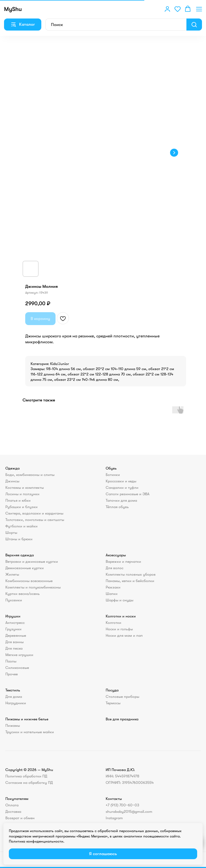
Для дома (14, 696)
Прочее (12, 674)
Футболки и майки (21, 526)
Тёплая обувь (117, 507)
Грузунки (13, 629)
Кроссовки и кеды (121, 481)
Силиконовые (17, 668)
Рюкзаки (113, 587)
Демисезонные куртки (25, 568)
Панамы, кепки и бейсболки (130, 581)
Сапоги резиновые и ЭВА (128, 494)
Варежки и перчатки (123, 561)
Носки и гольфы (119, 629)
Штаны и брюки (19, 539)
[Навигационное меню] (199, 9)
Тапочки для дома (121, 500)
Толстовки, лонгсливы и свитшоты (35, 520)
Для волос (115, 568)
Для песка (14, 648)
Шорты (11, 532)
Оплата (12, 805)
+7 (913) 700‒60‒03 (122, 805)
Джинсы (12, 481)
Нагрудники (16, 703)
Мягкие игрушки (19, 655)
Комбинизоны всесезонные (29, 581)
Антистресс (15, 623)
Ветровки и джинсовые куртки (32, 561)
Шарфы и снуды (119, 600)
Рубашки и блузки (21, 507)
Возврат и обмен (20, 818)
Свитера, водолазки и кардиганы (34, 513)
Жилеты (12, 574)
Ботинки (113, 475)
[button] (167, 9)
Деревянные (16, 635)
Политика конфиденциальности (36, 841)
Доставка (13, 811)
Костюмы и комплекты (25, 487)
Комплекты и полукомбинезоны (33, 587)
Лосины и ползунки (22, 494)
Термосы (113, 703)
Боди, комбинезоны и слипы (30, 475)
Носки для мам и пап (124, 635)
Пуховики (14, 600)
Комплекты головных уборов (131, 574)
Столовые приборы (122, 696)
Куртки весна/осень (23, 594)
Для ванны (14, 642)
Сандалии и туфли (122, 487)
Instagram (114, 818)
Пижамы (13, 725)
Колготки (113, 623)
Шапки (112, 594)
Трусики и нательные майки (30, 732)
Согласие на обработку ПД (29, 783)
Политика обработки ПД (26, 776)
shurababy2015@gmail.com (129, 811)
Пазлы (11, 661)
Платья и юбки (18, 500)
